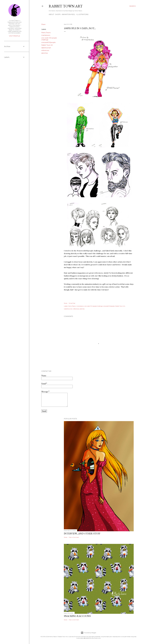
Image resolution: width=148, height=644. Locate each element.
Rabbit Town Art (66, 6)
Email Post (72, 303)
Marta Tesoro (46, 33)
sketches (45, 53)
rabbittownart (46, 48)
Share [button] (43, 24)
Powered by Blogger (89, 633)
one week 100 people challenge (93, 306)
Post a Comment (74, 537)
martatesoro (46, 35)
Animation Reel (68, 14)
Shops (58, 14)
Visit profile (15, 36)
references (45, 50)
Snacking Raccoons (77, 616)
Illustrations (82, 14)
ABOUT (51, 14)
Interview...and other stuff (82, 533)
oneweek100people (48, 42)
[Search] (133, 6)
